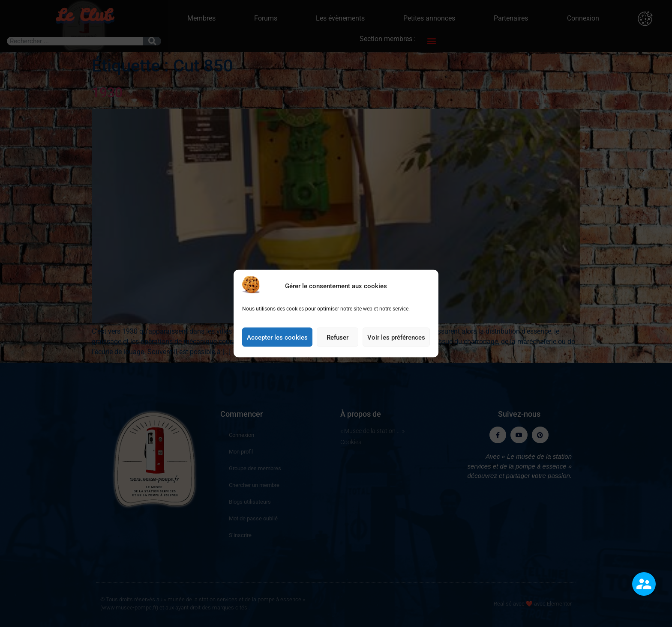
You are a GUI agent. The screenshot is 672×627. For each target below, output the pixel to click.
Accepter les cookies (277, 343)
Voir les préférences (396, 343)
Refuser (337, 343)
